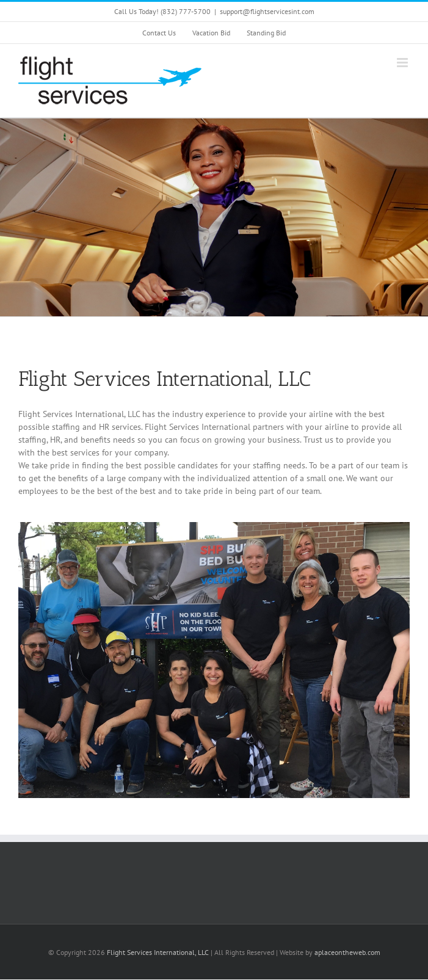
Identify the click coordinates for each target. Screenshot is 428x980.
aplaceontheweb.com (347, 952)
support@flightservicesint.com (267, 11)
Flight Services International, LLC (158, 952)
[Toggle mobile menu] (403, 63)
